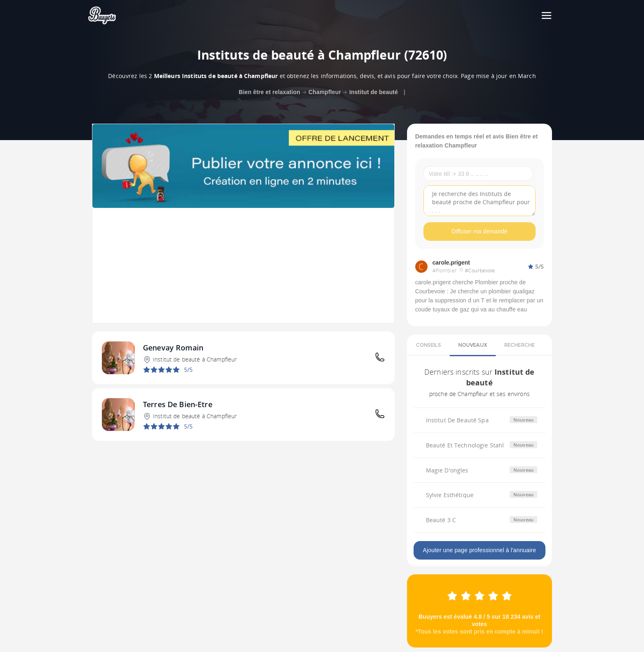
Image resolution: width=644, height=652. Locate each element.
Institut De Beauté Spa (457, 420)
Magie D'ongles (447, 470)
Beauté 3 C (441, 520)
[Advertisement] (243, 265)
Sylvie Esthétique (450, 495)
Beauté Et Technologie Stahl (465, 445)
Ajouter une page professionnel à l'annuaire (479, 551)
